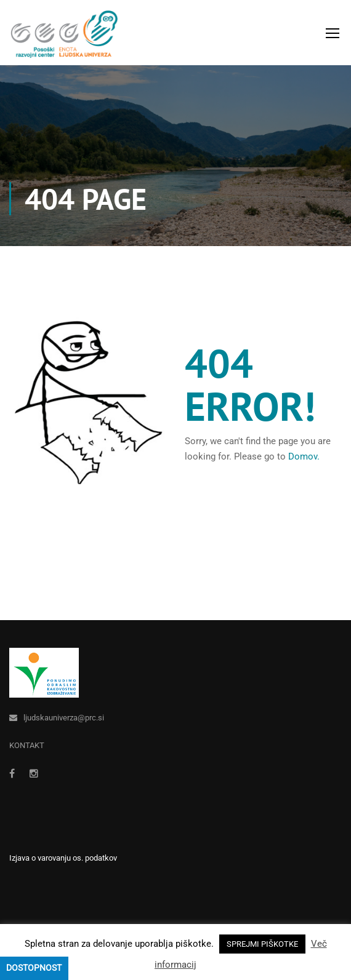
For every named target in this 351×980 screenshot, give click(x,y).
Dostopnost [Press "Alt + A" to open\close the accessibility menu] (34, 968)
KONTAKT (27, 745)
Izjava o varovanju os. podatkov (63, 858)
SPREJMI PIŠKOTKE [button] (262, 944)
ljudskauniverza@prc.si (64, 718)
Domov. (304, 456)
